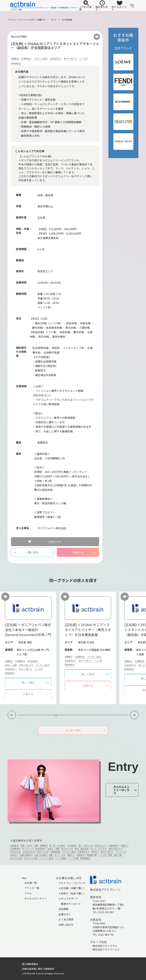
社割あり (14, 855)
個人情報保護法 (30, 964)
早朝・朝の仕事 (115, 855)
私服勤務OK (114, 846)
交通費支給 (26, 59)
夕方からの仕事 (31, 858)
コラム (28, 893)
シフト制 (83, 59)
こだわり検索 (85, 6)
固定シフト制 (43, 852)
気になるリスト (119, 6)
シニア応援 (74, 858)
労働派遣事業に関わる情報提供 (38, 969)
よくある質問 (66, 919)
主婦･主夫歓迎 (41, 855)
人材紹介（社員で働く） (72, 893)
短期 (36, 846)
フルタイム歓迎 (40, 59)
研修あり (95, 852)
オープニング (28, 849)
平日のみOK (16, 852)
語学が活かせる (26, 665)
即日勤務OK (33, 661)
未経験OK (15, 846)
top (24, 878)
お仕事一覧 (31, 883)
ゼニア (54, 20)
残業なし (71, 855)
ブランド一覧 (32, 888)
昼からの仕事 (16, 858)
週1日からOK (67, 849)
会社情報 (63, 909)
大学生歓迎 (72, 846)
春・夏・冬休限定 (57, 846)
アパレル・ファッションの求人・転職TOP (27, 20)
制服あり (125, 846)
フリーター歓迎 (46, 858)
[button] (134, 715)
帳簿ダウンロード (71, 904)
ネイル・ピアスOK (98, 849)
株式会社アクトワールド (106, 949)
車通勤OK (81, 855)
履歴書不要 (92, 855)
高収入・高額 (11, 665)
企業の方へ (65, 914)
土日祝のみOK (29, 852)
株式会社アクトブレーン (105, 890)
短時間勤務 (55, 852)
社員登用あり (56, 59)
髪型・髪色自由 (82, 849)
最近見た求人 (102, 6)
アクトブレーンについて (72, 883)
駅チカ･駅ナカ (70, 59)
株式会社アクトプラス (105, 946)
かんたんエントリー (36, 898)
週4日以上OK (101, 846)
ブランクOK (121, 852)
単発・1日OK (26, 846)
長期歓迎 (15, 59)
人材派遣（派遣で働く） (72, 888)
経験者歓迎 (16, 63)
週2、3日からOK (86, 846)
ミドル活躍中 (61, 858)
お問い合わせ (66, 925)
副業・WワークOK (57, 855)
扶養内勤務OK (26, 855)
